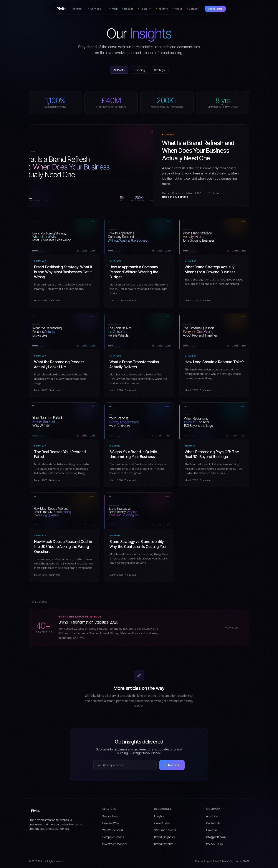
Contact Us (213, 823)
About (177, 9)
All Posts (119, 70)
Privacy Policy (215, 844)
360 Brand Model (165, 830)
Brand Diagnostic (165, 837)
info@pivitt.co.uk (216, 837)
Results (128, 9)
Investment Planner (115, 844)
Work (113, 9)
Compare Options (113, 837)
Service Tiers (110, 816)
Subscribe (172, 765)
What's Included (113, 830)
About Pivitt (213, 816)
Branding (139, 70)
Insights (162, 9)
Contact (193, 9)
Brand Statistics (164, 844)
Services (96, 9)
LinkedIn (212, 830)
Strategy (160, 70)
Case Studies (162, 823)
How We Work (111, 823)
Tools (145, 9)
